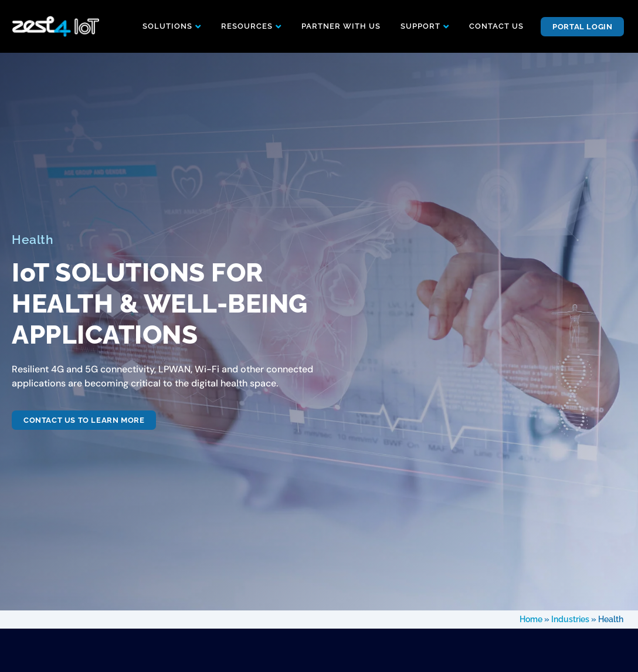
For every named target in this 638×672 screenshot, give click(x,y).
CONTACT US (496, 26)
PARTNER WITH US (341, 26)
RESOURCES (247, 26)
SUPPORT (420, 26)
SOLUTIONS (167, 26)
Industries (570, 619)
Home (531, 619)
